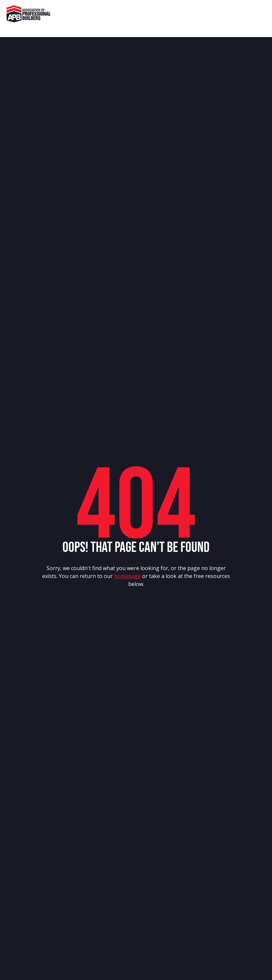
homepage (127, 576)
